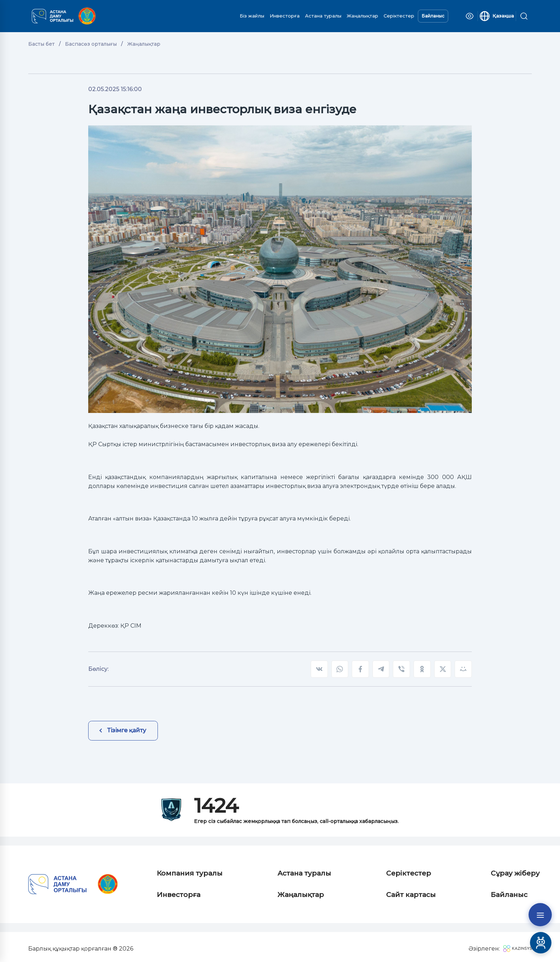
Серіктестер (399, 16)
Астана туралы (323, 16)
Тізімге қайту (127, 730)
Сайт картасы (411, 895)
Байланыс (433, 16)
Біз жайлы (252, 16)
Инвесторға (285, 16)
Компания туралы (190, 873)
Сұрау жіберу (515, 873)
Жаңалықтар (362, 16)
